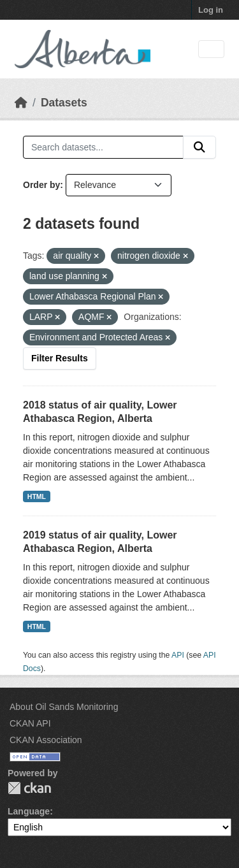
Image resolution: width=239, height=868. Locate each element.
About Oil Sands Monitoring (64, 707)
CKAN (29, 788)
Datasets (64, 103)
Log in (211, 10)
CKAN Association (46, 740)
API (178, 655)
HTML (37, 496)
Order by (41, 185)
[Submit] (199, 147)
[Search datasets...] (103, 147)
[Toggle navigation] (211, 49)
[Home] (21, 103)
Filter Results (60, 358)
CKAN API (30, 723)
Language (29, 811)
